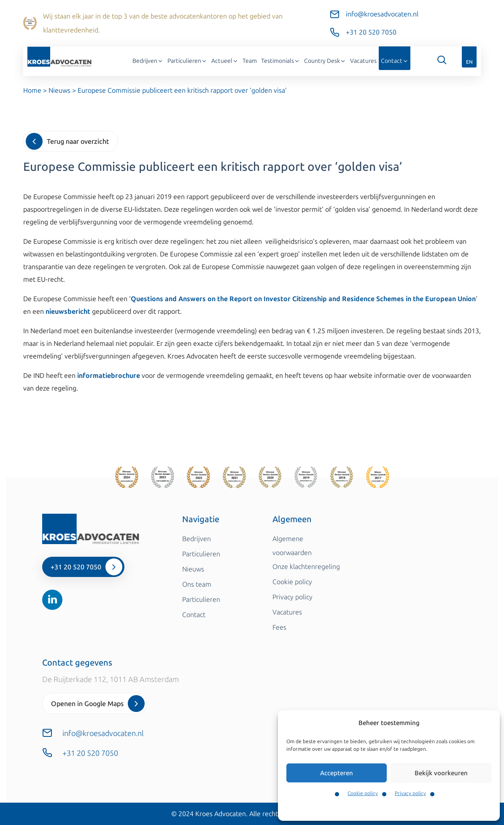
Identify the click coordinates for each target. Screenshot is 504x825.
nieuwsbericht (68, 311)
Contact (395, 61)
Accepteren (337, 773)
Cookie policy (363, 793)
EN (469, 62)
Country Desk (325, 61)
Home (32, 90)
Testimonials (280, 61)
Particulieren (187, 61)
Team (250, 61)
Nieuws (59, 90)
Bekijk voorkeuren (441, 773)
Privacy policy (410, 793)
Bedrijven (148, 61)
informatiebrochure (109, 376)
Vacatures (363, 61)
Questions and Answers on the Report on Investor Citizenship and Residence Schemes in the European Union (303, 299)
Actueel (225, 61)
